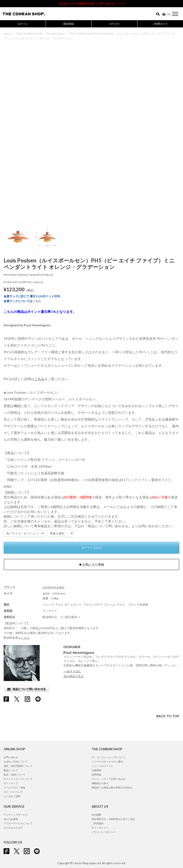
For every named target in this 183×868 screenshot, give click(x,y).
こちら (37, 301)
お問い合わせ (11, 757)
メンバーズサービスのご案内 (107, 762)
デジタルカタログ (13, 828)
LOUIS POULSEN (53, 587)
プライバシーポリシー (104, 832)
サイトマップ (11, 783)
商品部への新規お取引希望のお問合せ (112, 787)
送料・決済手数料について (18, 766)
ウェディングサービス (16, 815)
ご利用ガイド (160, 24)
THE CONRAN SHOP (29, 34)
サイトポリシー (100, 828)
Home (8, 34)
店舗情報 (96, 770)
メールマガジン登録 (14, 787)
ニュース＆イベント (102, 766)
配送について (11, 770)
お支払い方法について (16, 762)
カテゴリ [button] (114, 24)
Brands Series (56, 34)
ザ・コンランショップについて (108, 757)
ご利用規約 (98, 823)
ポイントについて (13, 792)
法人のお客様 (11, 819)
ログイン (23, 24)
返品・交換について (14, 775)
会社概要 (96, 815)
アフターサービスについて (18, 823)
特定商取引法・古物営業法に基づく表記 (113, 819)
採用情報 (96, 775)
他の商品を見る (74, 676)
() (166, 14)
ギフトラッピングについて (18, 779)
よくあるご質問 (12, 796)
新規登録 (69, 24)
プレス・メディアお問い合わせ (108, 779)
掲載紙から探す (100, 783)
